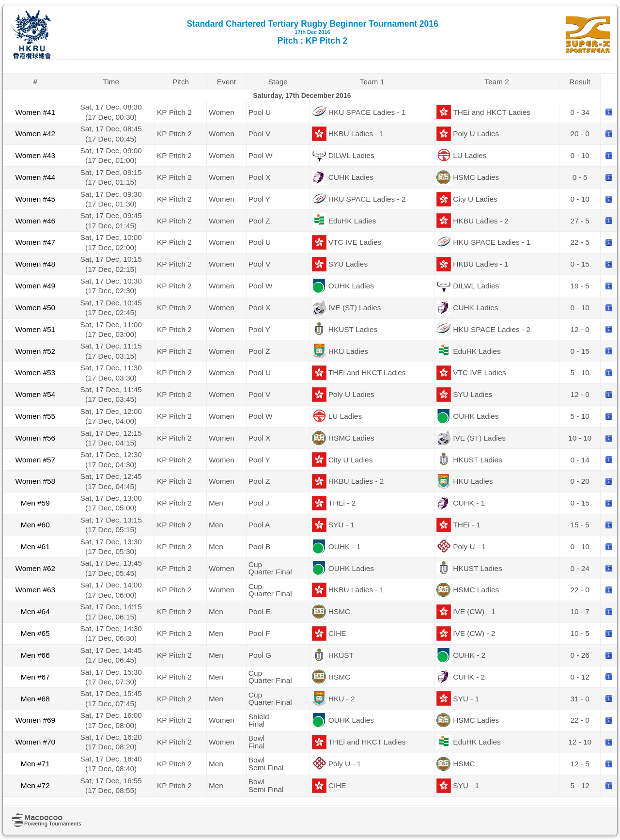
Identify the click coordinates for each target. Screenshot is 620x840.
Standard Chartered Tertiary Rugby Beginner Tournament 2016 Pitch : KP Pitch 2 (312, 32)
